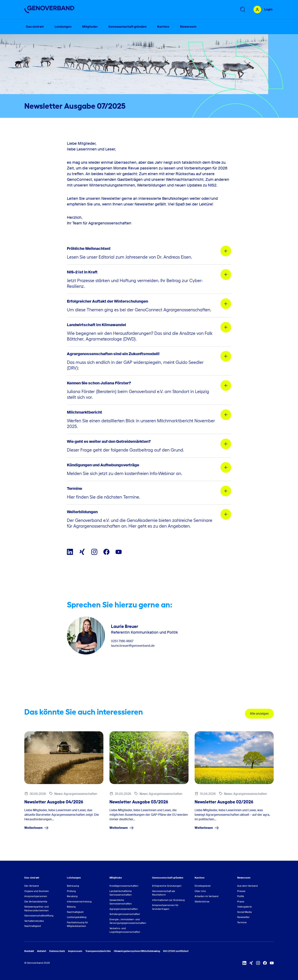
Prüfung (71, 891)
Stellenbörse (202, 902)
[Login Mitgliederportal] (263, 9)
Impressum (75, 951)
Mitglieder (116, 878)
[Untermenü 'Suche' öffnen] (242, 9)
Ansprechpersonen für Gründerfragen (165, 907)
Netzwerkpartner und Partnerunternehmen (36, 909)
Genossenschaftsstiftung (39, 916)
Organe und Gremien (37, 891)
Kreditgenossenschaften (124, 886)
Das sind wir (32, 878)
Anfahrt (42, 951)
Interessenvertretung (79, 902)
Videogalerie (245, 907)
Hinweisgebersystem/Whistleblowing (137, 951)
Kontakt (29, 951)
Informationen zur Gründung (168, 900)
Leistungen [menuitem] (63, 27)
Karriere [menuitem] (163, 27)
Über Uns (200, 891)
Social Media (244, 912)
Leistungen (74, 878)
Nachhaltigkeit (33, 926)
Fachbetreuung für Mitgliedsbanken (77, 924)
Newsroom (244, 878)
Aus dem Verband (247, 886)
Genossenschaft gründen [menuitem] (127, 27)
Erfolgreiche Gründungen (167, 886)
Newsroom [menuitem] (188, 27)
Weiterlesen (36, 828)
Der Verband (32, 886)
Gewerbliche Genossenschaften (121, 902)
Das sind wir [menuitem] (35, 27)
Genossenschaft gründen (168, 878)
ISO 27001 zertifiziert (176, 951)
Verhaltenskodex (34, 921)
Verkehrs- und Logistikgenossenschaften (125, 930)
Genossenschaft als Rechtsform (164, 893)
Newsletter (243, 917)
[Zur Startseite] (50, 9)
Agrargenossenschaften (124, 909)
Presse (241, 891)
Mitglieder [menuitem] (90, 27)
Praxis (241, 902)
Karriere (200, 878)
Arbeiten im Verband (206, 896)
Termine (242, 922)
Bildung (71, 907)
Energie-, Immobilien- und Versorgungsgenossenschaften (128, 921)
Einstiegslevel (203, 886)
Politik (241, 896)
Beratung (72, 896)
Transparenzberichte (98, 951)
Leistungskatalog (77, 917)
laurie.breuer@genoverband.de (133, 646)
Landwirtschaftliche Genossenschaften (121, 893)
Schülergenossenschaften (125, 914)
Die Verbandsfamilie (36, 902)
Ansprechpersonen (36, 896)
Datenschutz (57, 951)
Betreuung (73, 886)
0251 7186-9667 (122, 641)
